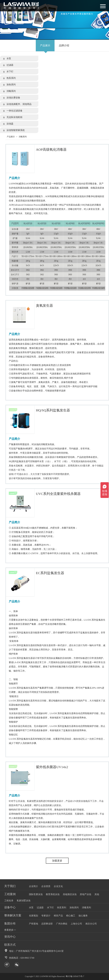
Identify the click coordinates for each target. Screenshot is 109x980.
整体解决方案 (13, 915)
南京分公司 (91, 924)
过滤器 (10, 65)
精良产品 (58, 916)
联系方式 (10, 945)
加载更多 (57, 861)
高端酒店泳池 (70, 894)
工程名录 (9, 901)
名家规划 (33, 916)
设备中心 (10, 907)
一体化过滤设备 (14, 111)
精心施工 (71, 916)
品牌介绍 (64, 45)
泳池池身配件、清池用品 (19, 104)
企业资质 (46, 886)
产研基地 (33, 924)
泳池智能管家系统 (16, 130)
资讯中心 (10, 937)
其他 (97, 894)
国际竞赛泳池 (36, 894)
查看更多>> (10, 930)
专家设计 (46, 916)
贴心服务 (83, 916)
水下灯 (10, 71)
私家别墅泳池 (24, 901)
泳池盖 (10, 124)
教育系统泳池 (53, 894)
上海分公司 (76, 924)
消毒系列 (11, 91)
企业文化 (58, 886)
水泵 (9, 58)
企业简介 (33, 886)
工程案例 (10, 894)
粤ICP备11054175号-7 (75, 976)
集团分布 (10, 923)
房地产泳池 (85, 894)
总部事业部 (47, 924)
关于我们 (10, 886)
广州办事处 (62, 924)
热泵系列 (11, 78)
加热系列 (11, 85)
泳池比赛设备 (13, 98)
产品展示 (45, 45)
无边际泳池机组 (14, 117)
